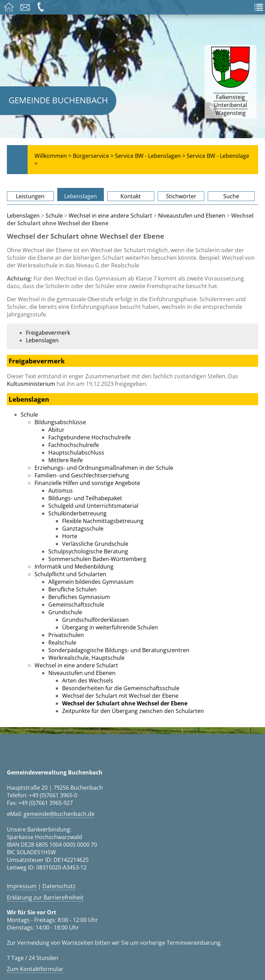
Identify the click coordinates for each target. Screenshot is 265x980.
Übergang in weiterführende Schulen (110, 627)
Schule (54, 216)
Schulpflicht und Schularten (70, 574)
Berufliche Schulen (72, 589)
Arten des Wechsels (88, 681)
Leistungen (30, 196)
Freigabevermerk (48, 333)
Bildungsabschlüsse (60, 422)
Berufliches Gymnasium (79, 597)
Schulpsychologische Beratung (88, 551)
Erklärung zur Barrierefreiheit (45, 897)
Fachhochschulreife (74, 445)
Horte (70, 536)
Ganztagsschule (83, 529)
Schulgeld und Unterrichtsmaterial (93, 506)
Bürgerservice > (93, 156)
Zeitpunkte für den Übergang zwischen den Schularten (133, 711)
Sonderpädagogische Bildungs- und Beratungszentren (119, 650)
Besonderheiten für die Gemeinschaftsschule (121, 688)
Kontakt (131, 196)
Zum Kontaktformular (35, 969)
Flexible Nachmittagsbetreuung (103, 521)
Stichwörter (181, 196)
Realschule (62, 643)
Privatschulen (66, 635)
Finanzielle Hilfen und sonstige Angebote (87, 483)
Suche (231, 196)
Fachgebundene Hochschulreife (90, 437)
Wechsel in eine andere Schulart (110, 216)
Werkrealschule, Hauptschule (86, 658)
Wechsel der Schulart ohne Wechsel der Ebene (125, 703)
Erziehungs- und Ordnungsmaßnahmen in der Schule (104, 468)
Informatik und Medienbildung (74, 567)
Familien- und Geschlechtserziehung (82, 475)
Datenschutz (59, 886)
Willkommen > (53, 156)
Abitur (56, 430)
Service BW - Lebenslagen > (150, 156)
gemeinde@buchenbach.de (59, 814)
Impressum (22, 886)
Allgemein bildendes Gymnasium (91, 582)
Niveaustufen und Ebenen (192, 216)
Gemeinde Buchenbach (58, 100)
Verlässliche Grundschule (95, 544)
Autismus (61, 491)
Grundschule (65, 612)
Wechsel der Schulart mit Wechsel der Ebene (120, 696)
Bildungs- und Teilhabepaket (85, 498)
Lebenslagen (81, 196)
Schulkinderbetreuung (77, 513)
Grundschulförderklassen (95, 620)
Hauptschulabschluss (76, 453)
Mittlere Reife (66, 460)
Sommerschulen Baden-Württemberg (97, 559)
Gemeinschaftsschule (76, 605)
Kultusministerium (31, 384)
